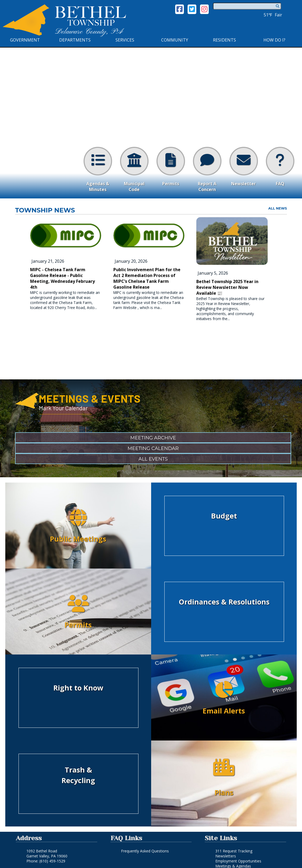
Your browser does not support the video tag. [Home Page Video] (151, 123)
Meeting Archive (153, 438)
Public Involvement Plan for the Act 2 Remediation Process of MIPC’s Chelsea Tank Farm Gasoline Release (147, 278)
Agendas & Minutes (98, 170)
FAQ (280, 167)
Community (175, 40)
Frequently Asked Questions (145, 851)
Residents (224, 40)
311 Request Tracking (234, 851)
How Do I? (274, 40)
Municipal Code (134, 170)
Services (125, 40)
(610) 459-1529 (52, 861)
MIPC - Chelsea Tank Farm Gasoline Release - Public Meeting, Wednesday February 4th (62, 278)
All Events (153, 459)
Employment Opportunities (238, 861)
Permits (171, 167)
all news (278, 208)
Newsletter (244, 167)
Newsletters (226, 856)
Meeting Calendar (153, 448)
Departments (75, 40)
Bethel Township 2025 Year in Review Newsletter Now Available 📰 (227, 287)
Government (25, 40)
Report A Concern (207, 170)
